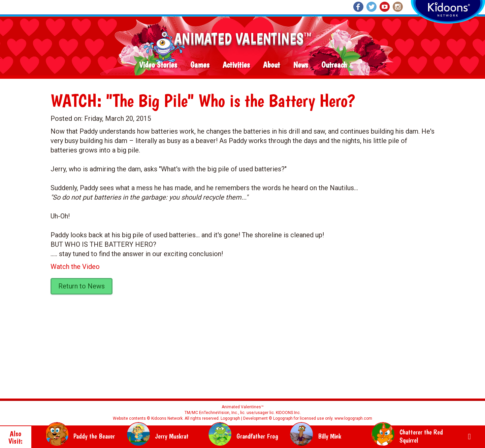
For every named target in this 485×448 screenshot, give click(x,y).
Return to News (82, 286)
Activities (236, 65)
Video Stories (158, 65)
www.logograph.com (353, 418)
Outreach (334, 65)
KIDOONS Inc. (288, 413)
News (301, 65)
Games (200, 65)
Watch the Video (75, 267)
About (271, 65)
